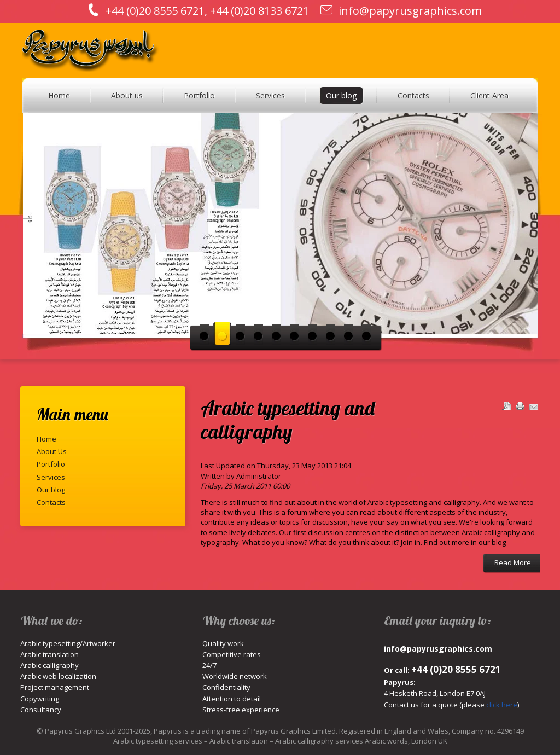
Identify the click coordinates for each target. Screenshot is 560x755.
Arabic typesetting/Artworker (68, 643)
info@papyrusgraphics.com (410, 11)
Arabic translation (49, 654)
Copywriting (40, 699)
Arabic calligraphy (49, 665)
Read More (513, 562)
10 (367, 333)
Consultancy (41, 710)
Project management (55, 687)
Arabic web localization (58, 676)
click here (502, 705)
